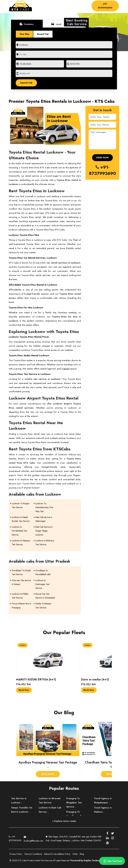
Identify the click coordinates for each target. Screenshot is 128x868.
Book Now (24, 690)
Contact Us (43, 8)
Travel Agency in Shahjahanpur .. (103, 800)
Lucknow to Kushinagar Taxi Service (42, 584)
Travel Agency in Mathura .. (103, 810)
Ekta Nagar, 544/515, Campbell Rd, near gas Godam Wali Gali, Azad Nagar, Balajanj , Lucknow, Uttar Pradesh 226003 (74, 839)
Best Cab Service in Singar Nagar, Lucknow (44, 531)
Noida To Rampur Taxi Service (43, 605)
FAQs (75, 854)
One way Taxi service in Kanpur (21, 582)
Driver (67, 5)
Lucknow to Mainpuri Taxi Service (21, 542)
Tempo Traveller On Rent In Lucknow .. (22, 810)
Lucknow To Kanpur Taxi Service (21, 505)
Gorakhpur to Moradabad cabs (43, 572)
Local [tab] (56, 24)
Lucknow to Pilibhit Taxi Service (20, 596)
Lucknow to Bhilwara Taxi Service (45, 542)
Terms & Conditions (33, 854)
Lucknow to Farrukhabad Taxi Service (19, 531)
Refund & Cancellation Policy (57, 854)
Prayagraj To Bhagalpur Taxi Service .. (74, 803)
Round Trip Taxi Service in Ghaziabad (45, 596)
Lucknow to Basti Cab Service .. (50, 810)
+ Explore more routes (64, 821)
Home (41, 5)
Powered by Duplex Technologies (88, 860)
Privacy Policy (16, 854)
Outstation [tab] (26, 24)
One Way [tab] (24, 34)
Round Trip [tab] (43, 34)
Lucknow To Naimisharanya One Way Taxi (44, 507)
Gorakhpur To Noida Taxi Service (21, 572)
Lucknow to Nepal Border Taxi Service (21, 519)
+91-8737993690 (105, 6)
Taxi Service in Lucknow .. (19, 800)
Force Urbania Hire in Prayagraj (21, 605)
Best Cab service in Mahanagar (44, 519)
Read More (48, 774)
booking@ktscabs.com (34, 838)
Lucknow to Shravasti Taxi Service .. (50, 800)
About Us (52, 5)
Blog (82, 854)
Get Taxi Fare (112, 861)
